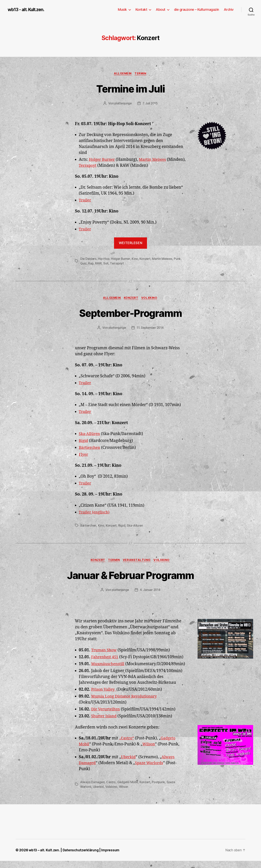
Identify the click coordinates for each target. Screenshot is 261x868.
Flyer (84, 455)
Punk (180, 259)
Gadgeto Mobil (128, 789)
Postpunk (160, 789)
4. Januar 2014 (150, 591)
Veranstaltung (137, 561)
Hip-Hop (104, 259)
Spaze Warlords (151, 770)
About (161, 9)
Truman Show (105, 651)
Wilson (149, 751)
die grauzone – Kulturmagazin (197, 9)
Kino (136, 259)
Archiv (229, 9)
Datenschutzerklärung (82, 857)
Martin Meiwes (155, 160)
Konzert (146, 259)
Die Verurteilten (107, 716)
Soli (106, 264)
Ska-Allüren (90, 435)
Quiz (84, 264)
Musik (122, 9)
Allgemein (123, 74)
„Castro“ (127, 745)
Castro (111, 789)
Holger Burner (103, 160)
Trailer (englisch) (95, 513)
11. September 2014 (150, 329)
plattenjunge (123, 104)
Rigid (84, 441)
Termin (141, 74)
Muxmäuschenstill (109, 665)
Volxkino (151, 299)
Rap (91, 264)
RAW (99, 264)
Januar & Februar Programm (130, 576)
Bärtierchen (90, 448)
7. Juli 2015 (150, 104)
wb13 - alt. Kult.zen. (28, 10)
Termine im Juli (130, 89)
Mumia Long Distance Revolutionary (126, 704)
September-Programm (130, 313)
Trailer (85, 201)
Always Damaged (93, 789)
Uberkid (129, 764)
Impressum (112, 857)
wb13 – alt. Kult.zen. (44, 857)
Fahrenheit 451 (106, 658)
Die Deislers (89, 259)
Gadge (167, 745)
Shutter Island (105, 723)
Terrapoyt (108, 166)
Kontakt (141, 9)
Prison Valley (105, 697)
